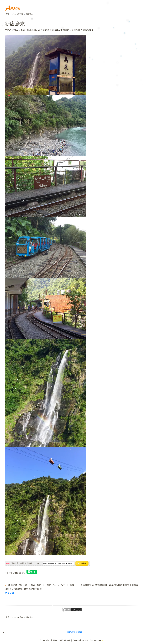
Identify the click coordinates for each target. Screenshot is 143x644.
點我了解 (9, 593)
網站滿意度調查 (74, 632)
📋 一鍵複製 (82, 563)
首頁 (8, 14)
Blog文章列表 (18, 14)
